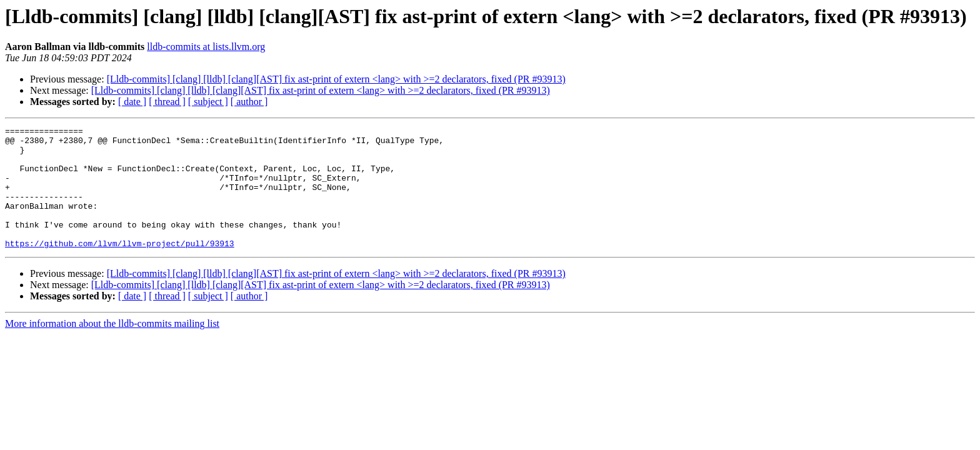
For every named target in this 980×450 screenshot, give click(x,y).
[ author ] (249, 102)
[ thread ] (167, 102)
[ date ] (132, 102)
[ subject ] (208, 102)
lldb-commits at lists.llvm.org (206, 47)
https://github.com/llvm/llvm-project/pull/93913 (120, 267)
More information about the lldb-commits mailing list (112, 348)
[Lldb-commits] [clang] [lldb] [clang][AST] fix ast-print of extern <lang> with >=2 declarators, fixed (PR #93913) (336, 79)
